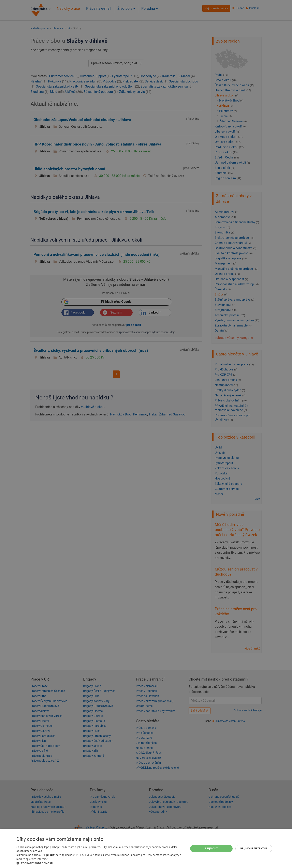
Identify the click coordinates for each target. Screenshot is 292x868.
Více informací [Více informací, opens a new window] (40, 859)
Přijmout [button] (211, 848)
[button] (100, 863)
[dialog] (146, 848)
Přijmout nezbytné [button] (254, 848)
